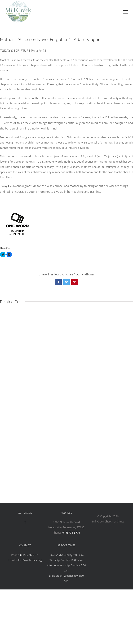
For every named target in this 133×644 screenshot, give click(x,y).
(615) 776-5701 (71, 533)
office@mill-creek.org (29, 560)
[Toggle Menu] (125, 12)
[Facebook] (25, 522)
